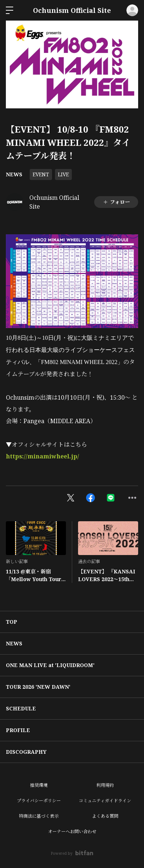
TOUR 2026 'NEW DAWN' (38, 687)
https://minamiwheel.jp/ (43, 456)
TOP (12, 622)
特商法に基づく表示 (39, 816)
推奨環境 (39, 785)
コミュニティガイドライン (105, 801)
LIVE (63, 174)
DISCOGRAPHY (26, 752)
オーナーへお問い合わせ (72, 831)
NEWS (14, 174)
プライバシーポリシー (39, 801)
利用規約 (105, 785)
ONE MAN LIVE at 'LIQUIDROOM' (50, 665)
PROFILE (18, 730)
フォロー (116, 202)
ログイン (132, 10)
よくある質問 (105, 816)
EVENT (41, 174)
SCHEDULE (21, 708)
